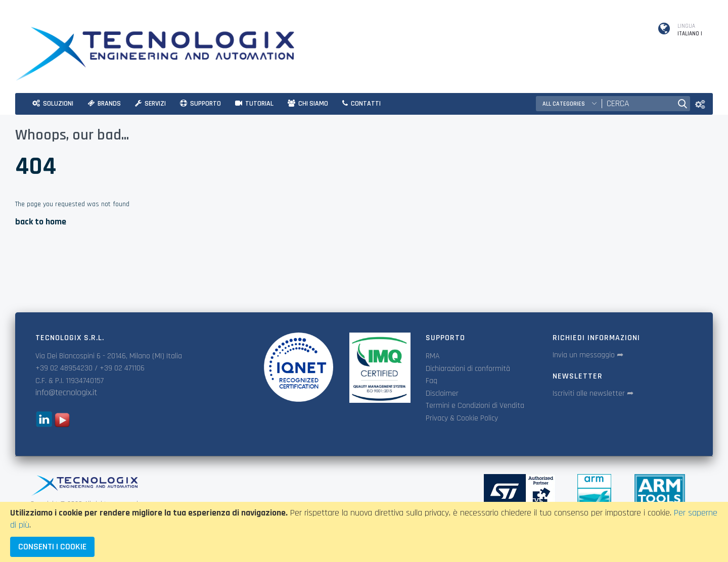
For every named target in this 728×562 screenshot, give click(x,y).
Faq (431, 381)
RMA (433, 356)
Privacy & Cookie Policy (462, 418)
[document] (364, 532)
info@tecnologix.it (66, 392)
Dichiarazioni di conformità (468, 369)
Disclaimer (442, 393)
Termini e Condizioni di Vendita (475, 406)
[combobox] (637, 104)
